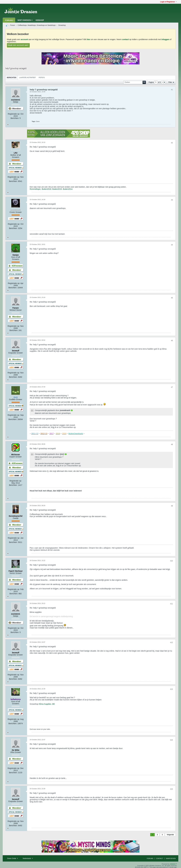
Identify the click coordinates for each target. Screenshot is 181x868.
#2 (172, 143)
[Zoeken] (135, 82)
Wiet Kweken (24, 20)
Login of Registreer (168, 2)
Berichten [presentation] (12, 78)
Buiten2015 (57, 189)
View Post (72, 410)
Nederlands (28, 858)
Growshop (62, 25)
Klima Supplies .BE (47, 704)
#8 (172, 444)
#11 (171, 604)
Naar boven (171, 858)
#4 (172, 245)
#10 (171, 561)
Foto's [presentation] (42, 78)
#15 (171, 789)
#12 (171, 643)
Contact (160, 858)
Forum (13, 25)
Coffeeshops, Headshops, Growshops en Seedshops (37, 25)
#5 (172, 298)
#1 (172, 90)
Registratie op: (14, 114)
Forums (9, 20)
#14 (171, 740)
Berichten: (15, 118)
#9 (172, 506)
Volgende (170, 835)
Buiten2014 (68, 189)
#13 (171, 689)
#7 (172, 387)
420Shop (40, 20)
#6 (172, 341)
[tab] (12, 78)
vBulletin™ (173, 864)
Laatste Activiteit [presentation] (27, 78)
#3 (172, 200)
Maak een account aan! (18, 45)
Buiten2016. (47, 189)
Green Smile (13, 858)
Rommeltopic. (36, 189)
